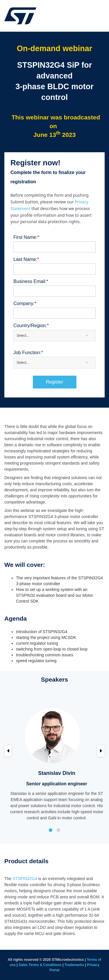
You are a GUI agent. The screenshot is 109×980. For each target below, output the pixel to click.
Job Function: (29, 353)
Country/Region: (32, 326)
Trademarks (74, 965)
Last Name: (27, 259)
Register (55, 382)
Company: (26, 304)
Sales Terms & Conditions (40, 965)
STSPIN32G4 (25, 879)
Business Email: (32, 282)
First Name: (27, 237)
